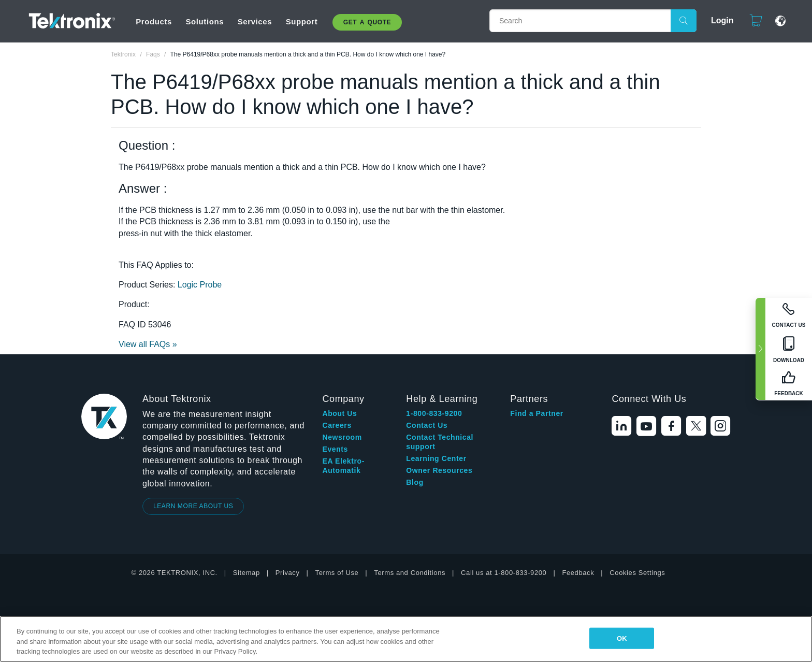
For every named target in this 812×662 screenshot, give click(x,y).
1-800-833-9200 (434, 413)
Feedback (578, 573)
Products (154, 21)
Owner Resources (439, 470)
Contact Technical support (440, 442)
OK (622, 638)
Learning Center (436, 458)
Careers (337, 425)
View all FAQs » (148, 344)
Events (335, 449)
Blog (415, 482)
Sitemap (247, 573)
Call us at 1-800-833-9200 (504, 573)
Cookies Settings (637, 573)
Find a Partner (537, 413)
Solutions (205, 21)
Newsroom (342, 437)
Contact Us (427, 425)
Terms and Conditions (410, 573)
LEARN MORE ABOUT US (193, 506)
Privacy (288, 573)
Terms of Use (337, 573)
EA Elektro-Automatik (343, 466)
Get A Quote (367, 22)
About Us (339, 413)
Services (255, 21)
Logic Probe (200, 285)
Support (302, 21)
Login (718, 20)
